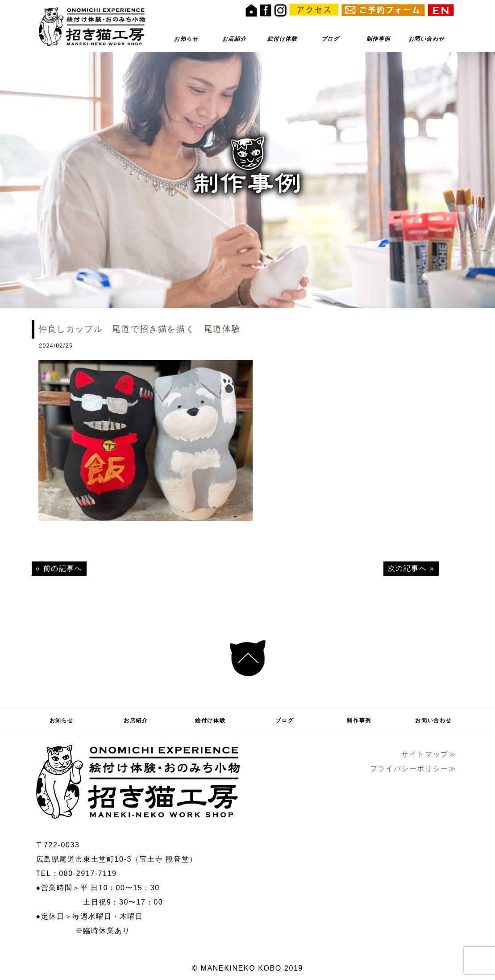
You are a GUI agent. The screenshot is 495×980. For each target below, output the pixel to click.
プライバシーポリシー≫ (413, 769)
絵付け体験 (283, 39)
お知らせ (186, 39)
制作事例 (379, 39)
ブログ (331, 39)
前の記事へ (63, 568)
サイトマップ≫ (429, 754)
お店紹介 (234, 39)
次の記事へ (408, 568)
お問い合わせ (427, 39)
